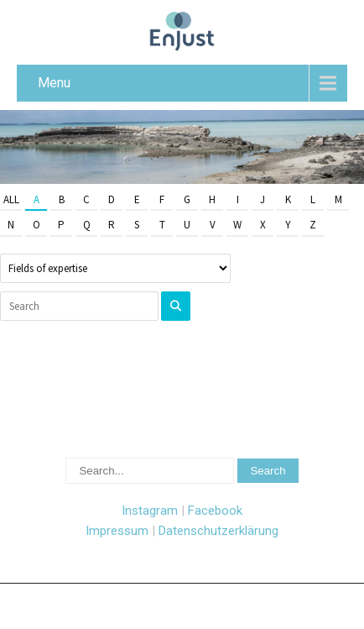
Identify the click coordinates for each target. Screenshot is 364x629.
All (11, 199)
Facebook (215, 511)
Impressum (117, 531)
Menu (54, 83)
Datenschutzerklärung (218, 531)
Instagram (150, 511)
